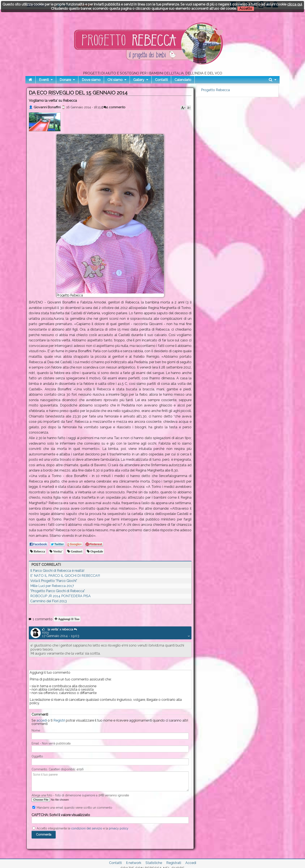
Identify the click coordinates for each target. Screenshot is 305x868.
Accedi (191, 863)
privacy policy (119, 828)
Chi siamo (115, 80)
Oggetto (37, 756)
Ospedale (96, 551)
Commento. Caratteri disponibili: (58, 769)
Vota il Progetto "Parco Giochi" (54, 581)
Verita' (57, 551)
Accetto (246, 9)
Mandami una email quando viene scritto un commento (72, 808)
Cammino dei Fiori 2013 (49, 601)
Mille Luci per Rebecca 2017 (52, 586)
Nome (36, 730)
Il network (134, 863)
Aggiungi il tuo (68, 619)
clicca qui (295, 4)
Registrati (174, 863)
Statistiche (154, 863)
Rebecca (39, 551)
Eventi (44, 80)
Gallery (139, 80)
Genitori (76, 551)
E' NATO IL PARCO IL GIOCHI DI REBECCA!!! (65, 576)
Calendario (183, 80)
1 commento (114, 107)
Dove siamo (91, 80)
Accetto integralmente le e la (80, 828)
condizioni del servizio (87, 828)
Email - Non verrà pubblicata (51, 743)
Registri (59, 720)
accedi (42, 720)
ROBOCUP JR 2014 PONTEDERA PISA (60, 596)
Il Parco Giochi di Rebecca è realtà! (57, 571)
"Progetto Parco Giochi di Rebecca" (58, 591)
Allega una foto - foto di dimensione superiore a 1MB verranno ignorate (80, 795)
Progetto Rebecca (215, 90)
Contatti (161, 80)
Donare (65, 80)
